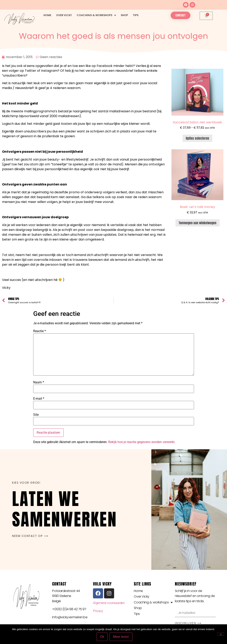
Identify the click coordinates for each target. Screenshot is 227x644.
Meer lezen (121, 637)
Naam (39, 382)
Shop (124, 15)
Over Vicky (64, 15)
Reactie (40, 331)
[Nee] (221, 634)
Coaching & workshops (96, 15)
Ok (102, 637)
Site (36, 415)
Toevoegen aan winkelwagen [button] (198, 223)
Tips (136, 15)
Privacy (98, 611)
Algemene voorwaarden (109, 603)
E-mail (39, 399)
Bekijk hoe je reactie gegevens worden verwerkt (141, 442)
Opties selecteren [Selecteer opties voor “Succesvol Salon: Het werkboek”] (197, 138)
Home (47, 15)
